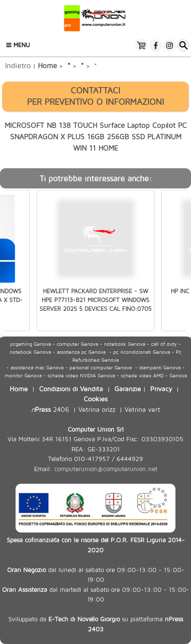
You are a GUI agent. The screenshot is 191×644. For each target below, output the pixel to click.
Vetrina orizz (97, 409)
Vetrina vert (142, 409)
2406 (50, 409)
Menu (18, 45)
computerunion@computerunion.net (106, 469)
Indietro (18, 65)
